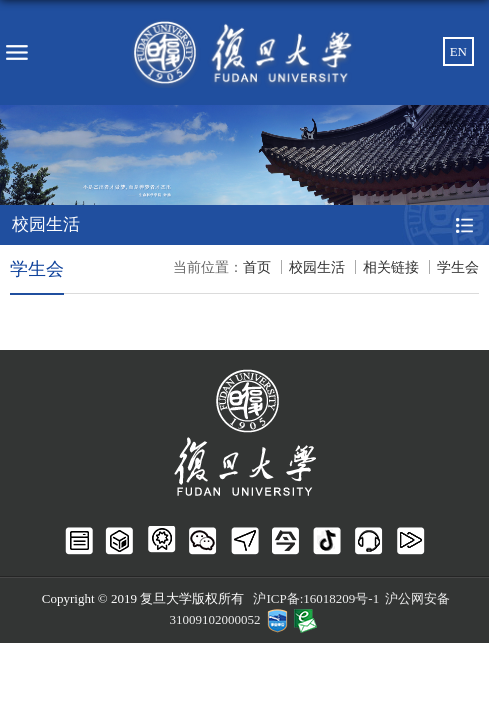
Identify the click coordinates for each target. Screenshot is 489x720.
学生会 (458, 267)
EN (458, 51)
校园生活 (317, 267)
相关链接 (391, 267)
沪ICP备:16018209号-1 (316, 598)
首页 (257, 267)
